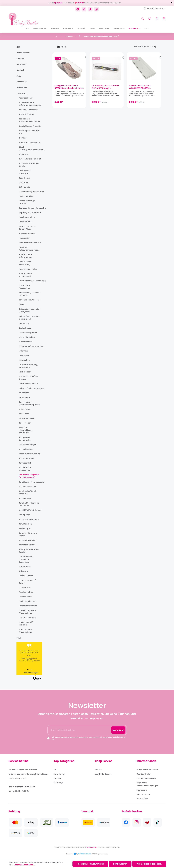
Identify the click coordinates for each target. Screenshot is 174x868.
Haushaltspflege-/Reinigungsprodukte (30, 281)
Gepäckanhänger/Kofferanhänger (30, 208)
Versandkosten (92, 847)
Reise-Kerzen (25, 409)
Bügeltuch (23, 154)
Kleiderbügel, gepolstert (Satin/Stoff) (30, 310)
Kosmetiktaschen (27, 337)
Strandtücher (25, 567)
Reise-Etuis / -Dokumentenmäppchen (29, 403)
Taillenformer (25, 588)
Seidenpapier (25, 528)
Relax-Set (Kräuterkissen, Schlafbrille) (26, 430)
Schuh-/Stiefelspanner (29, 519)
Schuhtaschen (25, 524)
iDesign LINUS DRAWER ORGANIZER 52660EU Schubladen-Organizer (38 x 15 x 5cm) (143, 87)
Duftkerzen (24, 183)
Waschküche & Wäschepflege (25, 631)
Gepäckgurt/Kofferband (30, 213)
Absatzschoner (26, 98)
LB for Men (23, 351)
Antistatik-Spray (26, 114)
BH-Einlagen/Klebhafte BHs (29, 132)
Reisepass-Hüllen (27, 418)
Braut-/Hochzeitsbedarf (30, 142)
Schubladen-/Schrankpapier (30, 482)
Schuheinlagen (25, 498)
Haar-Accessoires (27, 234)
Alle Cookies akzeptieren (149, 864)
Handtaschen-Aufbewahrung (25, 256)
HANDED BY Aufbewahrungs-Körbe (29, 249)
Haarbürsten (24, 238)
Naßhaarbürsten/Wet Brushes (28, 378)
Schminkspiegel (26, 449)
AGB (64, 737)
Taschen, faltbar (26, 592)
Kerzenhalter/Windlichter (30, 300)
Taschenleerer (25, 597)
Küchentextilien (26, 342)
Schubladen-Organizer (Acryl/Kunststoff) (29, 476)
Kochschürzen (25, 328)
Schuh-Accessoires (27, 487)
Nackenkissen (25, 372)
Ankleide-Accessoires (29, 110)
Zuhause (20, 59)
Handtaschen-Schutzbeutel (25, 275)
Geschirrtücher (25, 222)
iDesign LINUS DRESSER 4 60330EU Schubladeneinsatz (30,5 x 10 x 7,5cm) (68, 87)
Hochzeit (20, 70)
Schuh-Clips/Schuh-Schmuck (28, 492)
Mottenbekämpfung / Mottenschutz (28, 366)
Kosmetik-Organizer (28, 333)
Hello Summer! (23, 53)
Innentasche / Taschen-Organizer (30, 294)
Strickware (23, 571)
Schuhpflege (24, 515)
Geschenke (22, 82)
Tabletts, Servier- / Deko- (27, 582)
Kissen (22, 304)
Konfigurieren (120, 864)
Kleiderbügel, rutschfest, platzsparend (30, 318)
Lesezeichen (24, 360)
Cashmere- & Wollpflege (25, 172)
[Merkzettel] (150, 19)
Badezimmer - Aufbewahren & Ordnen (29, 120)
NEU (18, 47)
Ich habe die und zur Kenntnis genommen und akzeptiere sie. (88, 738)
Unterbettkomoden (27, 618)
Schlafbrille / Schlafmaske (25, 439)
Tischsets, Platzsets (28, 601)
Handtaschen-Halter (28, 269)
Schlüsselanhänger (27, 445)
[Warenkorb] (163, 19)
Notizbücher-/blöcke (28, 384)
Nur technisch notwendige (90, 864)
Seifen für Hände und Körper (28, 534)
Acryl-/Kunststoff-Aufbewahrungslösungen (30, 104)
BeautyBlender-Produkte (30, 126)
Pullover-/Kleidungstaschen (30, 388)
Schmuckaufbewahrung (30, 454)
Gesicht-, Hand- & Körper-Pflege (27, 228)
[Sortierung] (144, 46)
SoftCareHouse (85, 854)
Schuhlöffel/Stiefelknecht (30, 510)
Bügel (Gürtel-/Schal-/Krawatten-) (30, 148)
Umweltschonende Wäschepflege (27, 612)
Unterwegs (21, 64)
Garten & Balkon (26, 196)
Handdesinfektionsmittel (30, 243)
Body (19, 76)
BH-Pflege (23, 138)
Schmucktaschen (27, 458)
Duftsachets (24, 187)
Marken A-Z (22, 88)
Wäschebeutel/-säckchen (26, 624)
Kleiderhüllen (24, 323)
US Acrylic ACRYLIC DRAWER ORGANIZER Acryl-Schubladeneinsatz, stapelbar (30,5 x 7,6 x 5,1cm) (106, 87)
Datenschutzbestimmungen (81, 737)
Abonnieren (118, 730)
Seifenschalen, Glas (28, 540)
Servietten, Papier (27, 545)
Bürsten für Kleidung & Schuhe (29, 165)
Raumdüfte (24, 393)
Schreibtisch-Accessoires (25, 469)
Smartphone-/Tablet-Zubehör (29, 551)
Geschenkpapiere (27, 217)
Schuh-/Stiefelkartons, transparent (29, 504)
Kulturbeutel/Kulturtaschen (30, 346)
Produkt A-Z (22, 93)
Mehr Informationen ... (25, 865)
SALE (19, 638)
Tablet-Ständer (26, 576)
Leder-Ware (24, 355)
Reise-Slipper (25, 423)
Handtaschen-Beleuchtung (25, 263)
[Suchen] (143, 19)
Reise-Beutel (24, 397)
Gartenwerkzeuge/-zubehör (28, 202)
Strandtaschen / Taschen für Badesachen (26, 559)
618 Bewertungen (31, 673)
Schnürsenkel (25, 463)
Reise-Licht (24, 414)
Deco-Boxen (24, 178)
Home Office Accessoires (24, 287)
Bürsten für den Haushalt (30, 159)
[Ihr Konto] (157, 19)
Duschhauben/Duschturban (30, 192)
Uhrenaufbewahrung (28, 606)
